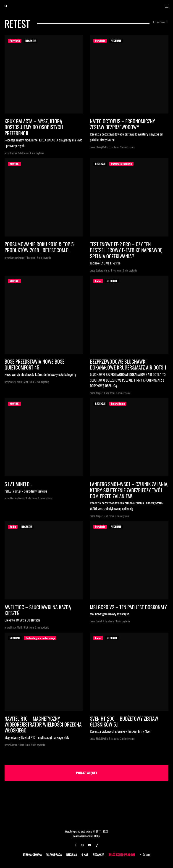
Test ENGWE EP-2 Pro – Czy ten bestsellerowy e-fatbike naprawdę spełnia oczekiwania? (126, 250)
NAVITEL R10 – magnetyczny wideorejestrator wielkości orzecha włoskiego (43, 724)
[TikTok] (97, 845)
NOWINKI (14, 164)
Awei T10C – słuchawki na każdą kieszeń (38, 610)
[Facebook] (76, 845)
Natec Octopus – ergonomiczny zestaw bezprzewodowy (122, 124)
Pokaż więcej (86, 773)
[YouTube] (89, 845)
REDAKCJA (98, 854)
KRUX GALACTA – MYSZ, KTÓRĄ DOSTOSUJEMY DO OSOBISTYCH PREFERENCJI (34, 127)
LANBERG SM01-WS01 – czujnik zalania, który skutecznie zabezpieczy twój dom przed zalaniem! (129, 490)
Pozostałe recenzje (121, 164)
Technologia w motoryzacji (40, 638)
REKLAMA (72, 854)
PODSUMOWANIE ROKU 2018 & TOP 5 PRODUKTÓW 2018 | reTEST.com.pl (39, 247)
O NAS (85, 854)
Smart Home (118, 404)
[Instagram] (82, 845)
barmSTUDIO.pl (93, 836)
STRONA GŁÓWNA (32, 854)
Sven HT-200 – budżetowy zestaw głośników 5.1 (124, 721)
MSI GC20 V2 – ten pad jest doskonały (128, 607)
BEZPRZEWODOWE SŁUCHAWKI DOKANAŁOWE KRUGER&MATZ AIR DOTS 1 (128, 364)
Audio (98, 281)
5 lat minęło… (18, 484)
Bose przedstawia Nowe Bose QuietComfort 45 (34, 364)
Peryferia (15, 41)
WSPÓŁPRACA (54, 854)
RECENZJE (31, 41)
